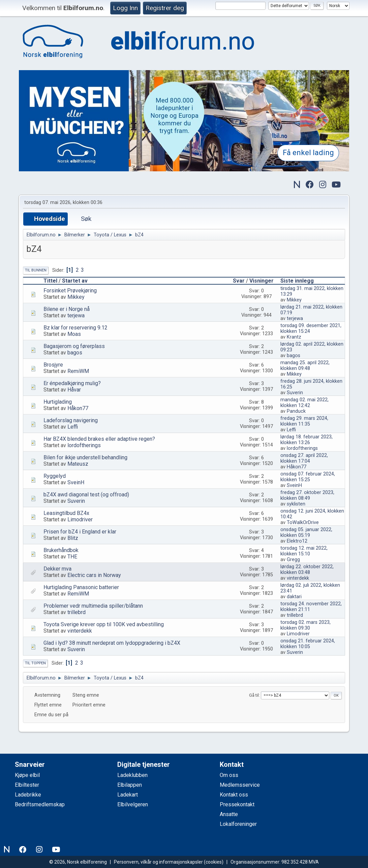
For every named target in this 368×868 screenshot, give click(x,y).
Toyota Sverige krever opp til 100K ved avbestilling (104, 624)
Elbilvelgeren (133, 804)
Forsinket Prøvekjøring (70, 291)
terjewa (76, 315)
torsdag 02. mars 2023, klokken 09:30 (305, 625)
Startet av (75, 281)
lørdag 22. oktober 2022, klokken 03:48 (307, 570)
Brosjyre (53, 365)
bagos (75, 353)
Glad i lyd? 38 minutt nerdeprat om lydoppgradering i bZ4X (112, 643)
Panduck (296, 411)
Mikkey (76, 297)
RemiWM (78, 371)
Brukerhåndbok (61, 550)
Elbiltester (27, 785)
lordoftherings (84, 445)
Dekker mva (57, 569)
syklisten (296, 504)
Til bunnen (36, 270)
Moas (74, 334)
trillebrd (76, 612)
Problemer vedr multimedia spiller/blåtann (93, 606)
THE (72, 557)
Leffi (73, 427)
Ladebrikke (28, 795)
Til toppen (35, 663)
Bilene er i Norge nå (67, 309)
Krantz (294, 337)
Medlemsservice (240, 785)
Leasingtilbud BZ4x (66, 513)
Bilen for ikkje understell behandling (85, 457)
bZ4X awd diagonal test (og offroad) (86, 495)
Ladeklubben (132, 775)
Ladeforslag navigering (71, 420)
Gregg (293, 560)
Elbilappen (130, 785)
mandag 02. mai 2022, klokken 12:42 (304, 403)
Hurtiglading (58, 402)
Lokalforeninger (238, 824)
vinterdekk (298, 578)
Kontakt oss (234, 795)
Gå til (254, 695)
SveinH (76, 482)
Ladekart (128, 795)
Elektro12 (297, 541)
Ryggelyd (55, 476)
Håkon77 (78, 408)
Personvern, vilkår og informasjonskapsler (158, 862)
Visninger (265, 281)
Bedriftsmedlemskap (40, 804)
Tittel (50, 281)
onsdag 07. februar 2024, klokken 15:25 (308, 477)
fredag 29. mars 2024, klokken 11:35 (304, 421)
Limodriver (80, 519)
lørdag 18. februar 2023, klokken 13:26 (306, 440)
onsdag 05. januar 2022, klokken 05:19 (306, 532)
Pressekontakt (237, 804)
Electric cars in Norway (94, 575)
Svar (239, 281)
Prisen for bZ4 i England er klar (80, 532)
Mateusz (78, 464)
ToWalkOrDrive (303, 523)
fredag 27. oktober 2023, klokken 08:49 (307, 495)
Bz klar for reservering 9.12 (75, 328)
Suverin (295, 393)
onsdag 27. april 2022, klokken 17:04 (304, 458)
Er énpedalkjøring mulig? (72, 383)
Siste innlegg (297, 281)
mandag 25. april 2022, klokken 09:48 (305, 366)
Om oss (229, 775)
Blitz (73, 538)
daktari (294, 597)
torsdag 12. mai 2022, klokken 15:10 (304, 551)
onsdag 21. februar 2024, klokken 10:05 (308, 644)
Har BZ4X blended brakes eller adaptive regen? (99, 439)
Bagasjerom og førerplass (74, 346)
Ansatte (229, 814)
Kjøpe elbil (27, 775)
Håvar (74, 390)
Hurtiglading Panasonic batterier (81, 587)
